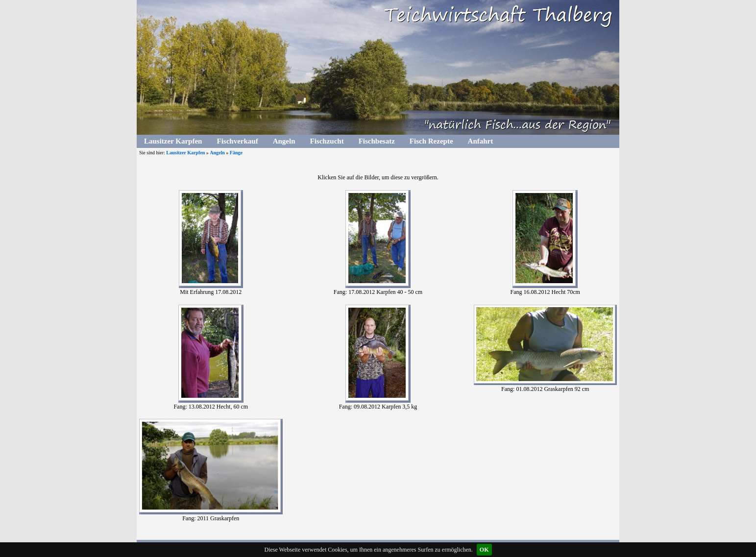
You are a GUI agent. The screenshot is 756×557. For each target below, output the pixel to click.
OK (484, 550)
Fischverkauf (237, 141)
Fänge (236, 153)
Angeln (284, 141)
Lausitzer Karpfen (173, 141)
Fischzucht (327, 141)
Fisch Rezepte (431, 141)
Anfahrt (481, 141)
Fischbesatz (377, 141)
